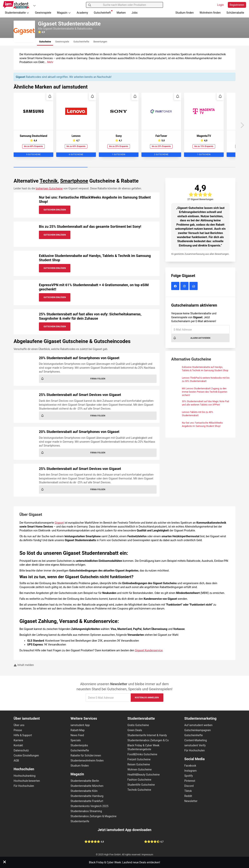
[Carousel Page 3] (198, 167)
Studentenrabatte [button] (17, 13)
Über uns (19, 725)
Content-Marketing (196, 740)
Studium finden (185, 13)
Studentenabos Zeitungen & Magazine (94, 816)
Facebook (190, 766)
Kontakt (18, 745)
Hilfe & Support (23, 735)
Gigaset (59, 523)
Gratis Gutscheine (138, 725)
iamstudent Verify (195, 745)
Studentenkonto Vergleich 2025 (90, 806)
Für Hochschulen (24, 786)
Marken (121, 13)
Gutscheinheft (103, 12)
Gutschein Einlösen (55, 210)
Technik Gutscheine (139, 790)
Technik (49, 181)
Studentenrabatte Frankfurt (87, 801)
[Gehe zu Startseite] (17, 5)
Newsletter (191, 801)
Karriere (18, 740)
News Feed (77, 735)
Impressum (147, 855)
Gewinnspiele (43, 13)
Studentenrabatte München (87, 786)
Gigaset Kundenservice (149, 650)
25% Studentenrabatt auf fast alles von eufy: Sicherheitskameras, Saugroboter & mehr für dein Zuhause (90, 316)
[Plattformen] (34, 6)
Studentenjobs (79, 745)
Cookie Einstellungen (26, 755)
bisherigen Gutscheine (49, 188)
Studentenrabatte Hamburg (87, 796)
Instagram (191, 771)
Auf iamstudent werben (199, 725)
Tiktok (188, 791)
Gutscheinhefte (80, 750)
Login (221, 5)
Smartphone (74, 181)
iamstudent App (80, 725)
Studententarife (80, 821)
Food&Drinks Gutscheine (142, 754)
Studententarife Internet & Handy (147, 735)
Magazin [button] (64, 13)
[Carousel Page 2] (124, 167)
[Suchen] (90, 5)
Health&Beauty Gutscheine (144, 775)
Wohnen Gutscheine (139, 770)
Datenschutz (21, 750)
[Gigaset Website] (194, 286)
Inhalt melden (24, 665)
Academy (82, 13)
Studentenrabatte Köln (84, 791)
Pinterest (190, 781)
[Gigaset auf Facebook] (176, 286)
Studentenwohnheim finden (87, 761)
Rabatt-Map (78, 730)
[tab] (45, 42)
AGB (16, 761)
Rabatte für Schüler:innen (86, 755)
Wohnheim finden (210, 13)
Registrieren (237, 5)
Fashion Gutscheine (139, 780)
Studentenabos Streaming (86, 811)
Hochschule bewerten (27, 781)
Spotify (189, 776)
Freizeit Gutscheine (139, 759)
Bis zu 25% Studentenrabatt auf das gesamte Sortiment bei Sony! (90, 226)
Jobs (135, 13)
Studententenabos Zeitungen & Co (148, 740)
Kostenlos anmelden (147, 698)
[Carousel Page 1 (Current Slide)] (51, 167)
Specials (76, 740)
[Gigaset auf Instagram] (185, 286)
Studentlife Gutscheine (141, 785)
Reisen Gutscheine (139, 764)
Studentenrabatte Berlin (85, 781)
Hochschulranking (25, 776)
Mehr (50, 62)
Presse (18, 730)
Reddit (188, 796)
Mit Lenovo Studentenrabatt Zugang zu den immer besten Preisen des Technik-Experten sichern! (205, 392)
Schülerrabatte (235, 13)
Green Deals (135, 730)
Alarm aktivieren (192, 338)
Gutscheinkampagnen (198, 730)
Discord (189, 786)
